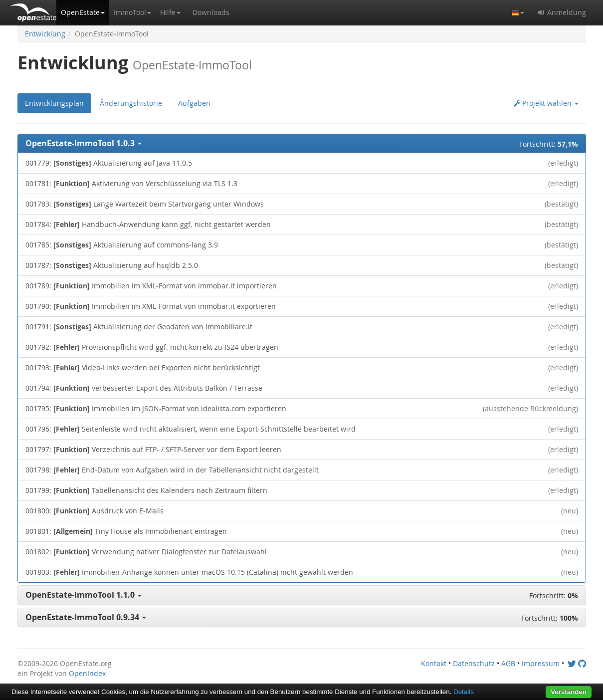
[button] (83, 12)
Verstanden (569, 692)
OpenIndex (87, 673)
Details (464, 692)
